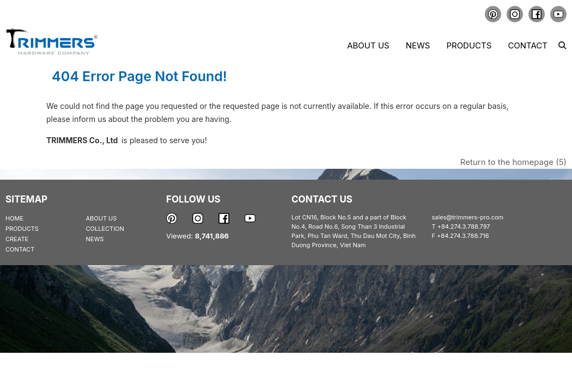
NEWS (95, 239)
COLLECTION (105, 229)
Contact (528, 45)
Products (469, 45)
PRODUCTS (22, 229)
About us (368, 45)
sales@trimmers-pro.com (468, 217)
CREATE (17, 239)
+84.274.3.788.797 (464, 226)
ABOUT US (102, 218)
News (418, 45)
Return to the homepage (513, 162)
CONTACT (20, 249)
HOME (14, 218)
